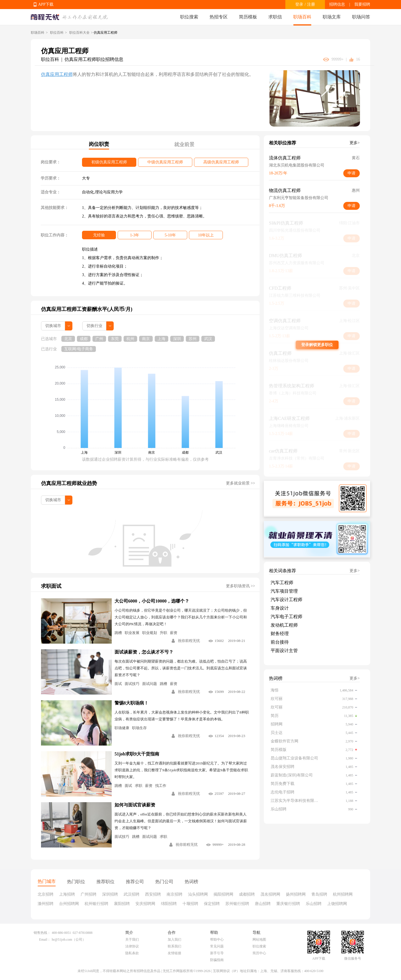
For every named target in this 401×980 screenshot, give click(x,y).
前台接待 (280, 642)
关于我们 (132, 940)
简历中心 (259, 953)
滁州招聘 (46, 904)
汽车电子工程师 (286, 617)
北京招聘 (46, 894)
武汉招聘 (131, 894)
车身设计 (280, 608)
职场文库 (332, 17)
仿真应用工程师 (57, 74)
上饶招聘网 (337, 904)
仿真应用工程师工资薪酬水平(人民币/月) (87, 309)
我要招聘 (362, 4)
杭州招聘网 (343, 894)
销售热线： (42, 933)
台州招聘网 (69, 904)
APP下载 (46, 4)
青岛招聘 (319, 894)
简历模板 (248, 17)
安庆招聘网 (145, 904)
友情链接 (174, 953)
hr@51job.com (62, 940)
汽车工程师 (282, 583)
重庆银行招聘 (288, 904)
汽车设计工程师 (286, 600)
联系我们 (174, 946)
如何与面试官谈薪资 (135, 805)
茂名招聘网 (270, 894)
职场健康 (122, 728)
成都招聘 (247, 894)
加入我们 (174, 940)
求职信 (275, 17)
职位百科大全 (79, 33)
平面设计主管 (284, 651)
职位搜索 (189, 17)
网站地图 (259, 940)
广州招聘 (89, 894)
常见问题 (217, 946)
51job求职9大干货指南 (137, 754)
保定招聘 (212, 904)
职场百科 (302, 17)
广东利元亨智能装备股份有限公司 (299, 198)
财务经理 (280, 634)
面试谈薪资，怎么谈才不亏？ (144, 652)
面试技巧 (132, 684)
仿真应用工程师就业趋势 (69, 483)
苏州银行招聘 (237, 904)
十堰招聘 (190, 904)
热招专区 (219, 17)
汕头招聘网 (198, 894)
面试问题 (150, 684)
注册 (311, 4)
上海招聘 (67, 894)
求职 (139, 786)
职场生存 (139, 728)
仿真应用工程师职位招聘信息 (94, 59)
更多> (355, 143)
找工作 (161, 786)
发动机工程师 (284, 625)
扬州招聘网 (296, 894)
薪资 (174, 633)
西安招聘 (153, 894)
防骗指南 (217, 960)
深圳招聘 (110, 894)
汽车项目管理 (284, 591)
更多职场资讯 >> (241, 586)
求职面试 (51, 586)
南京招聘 (174, 894)
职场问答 (361, 17)
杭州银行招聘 (96, 904)
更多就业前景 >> (241, 483)
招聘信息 (337, 4)
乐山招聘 (314, 904)
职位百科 (57, 33)
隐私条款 (132, 953)
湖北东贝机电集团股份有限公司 (297, 165)
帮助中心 (217, 940)
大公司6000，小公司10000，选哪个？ (152, 601)
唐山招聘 (263, 904)
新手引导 (217, 953)
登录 (299, 4)
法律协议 (132, 946)
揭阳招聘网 (223, 894)
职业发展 (132, 633)
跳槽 (118, 633)
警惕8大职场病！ (131, 703)
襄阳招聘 (122, 904)
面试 (118, 684)
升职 (163, 633)
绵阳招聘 (169, 904)
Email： (45, 940)
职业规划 (150, 633)
